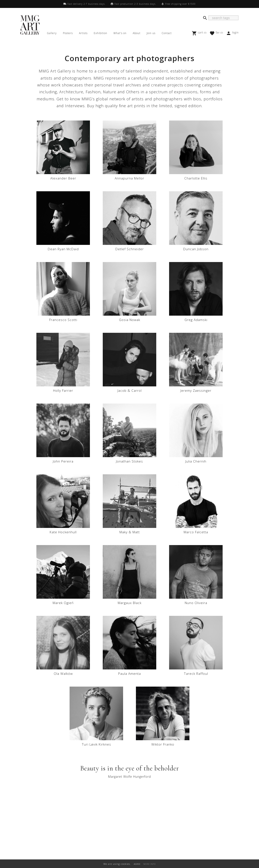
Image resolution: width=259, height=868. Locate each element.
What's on (120, 33)
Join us (151, 33)
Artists (83, 33)
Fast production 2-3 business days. (135, 4)
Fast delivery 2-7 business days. (86, 4)
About (137, 33)
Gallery (52, 33)
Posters (68, 33)
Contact (167, 33)
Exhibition (100, 33)
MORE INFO (150, 864)
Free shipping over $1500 (180, 4)
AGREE (137, 864)
